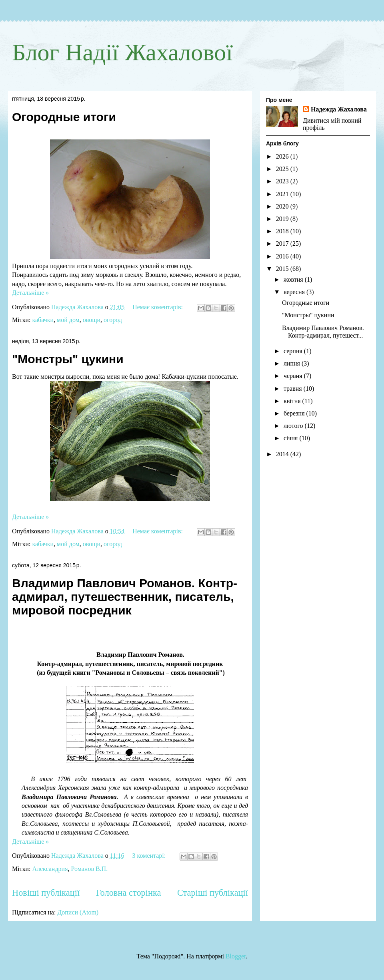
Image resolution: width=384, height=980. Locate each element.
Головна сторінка (129, 893)
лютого (294, 426)
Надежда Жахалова (339, 109)
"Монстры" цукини (68, 359)
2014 (283, 454)
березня (295, 413)
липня (293, 363)
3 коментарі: (150, 856)
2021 (283, 194)
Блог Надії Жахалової (122, 52)
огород (113, 320)
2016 (283, 256)
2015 (283, 269)
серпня (294, 351)
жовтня (294, 279)
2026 (283, 156)
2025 (283, 169)
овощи (92, 320)
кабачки (43, 320)
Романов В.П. (90, 869)
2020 (283, 206)
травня (294, 389)
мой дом (68, 320)
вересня (295, 292)
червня (294, 376)
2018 (283, 231)
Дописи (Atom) (78, 912)
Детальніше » (30, 293)
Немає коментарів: (158, 307)
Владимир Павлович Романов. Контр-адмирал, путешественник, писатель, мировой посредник (125, 597)
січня (292, 438)
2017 (283, 244)
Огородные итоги (64, 117)
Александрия (50, 869)
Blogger (236, 956)
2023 (283, 181)
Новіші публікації (46, 893)
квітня (293, 401)
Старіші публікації (213, 893)
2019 (283, 219)
